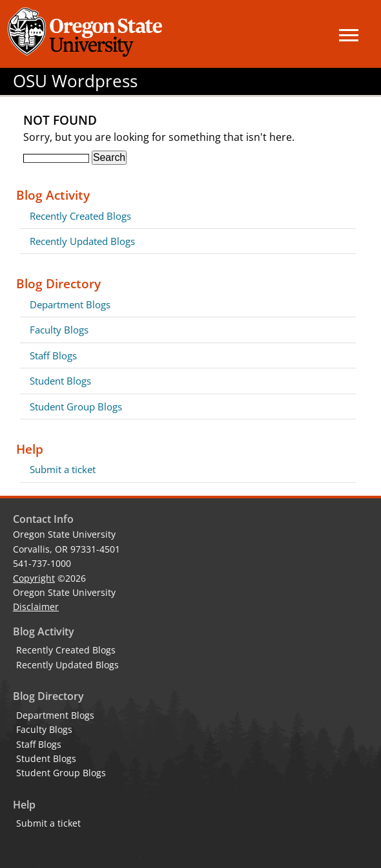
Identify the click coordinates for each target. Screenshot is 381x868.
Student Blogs (60, 381)
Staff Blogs (53, 355)
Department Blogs (70, 304)
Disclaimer (36, 607)
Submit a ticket (63, 469)
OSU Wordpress (75, 81)
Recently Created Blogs (80, 216)
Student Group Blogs (76, 407)
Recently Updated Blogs (82, 241)
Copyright (34, 578)
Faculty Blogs (59, 330)
